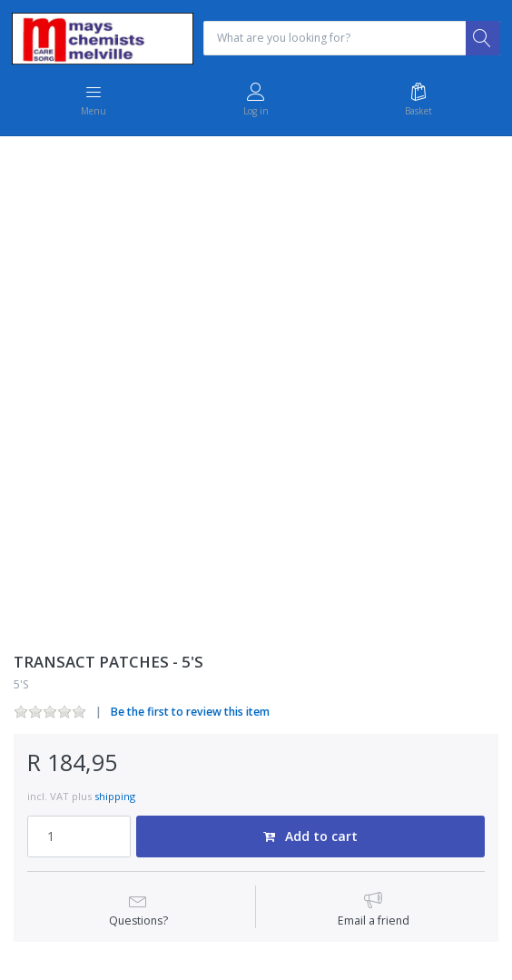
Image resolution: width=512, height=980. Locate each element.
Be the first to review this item (190, 712)
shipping (115, 796)
